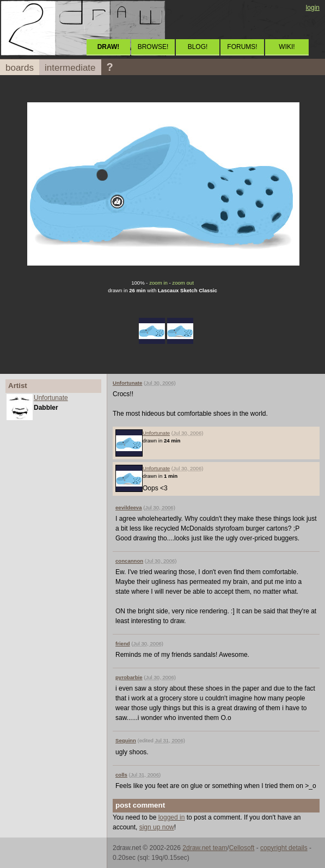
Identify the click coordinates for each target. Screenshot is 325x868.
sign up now (157, 827)
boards (20, 68)
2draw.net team (205, 848)
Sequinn (126, 740)
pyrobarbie (129, 677)
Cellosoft (242, 848)
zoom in (158, 283)
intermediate (70, 68)
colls (121, 775)
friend (123, 644)
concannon (129, 561)
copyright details (284, 848)
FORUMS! (242, 47)
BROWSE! (153, 47)
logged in (172, 817)
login (313, 8)
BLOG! (198, 47)
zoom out (183, 283)
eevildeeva (129, 507)
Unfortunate (51, 398)
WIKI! (287, 47)
